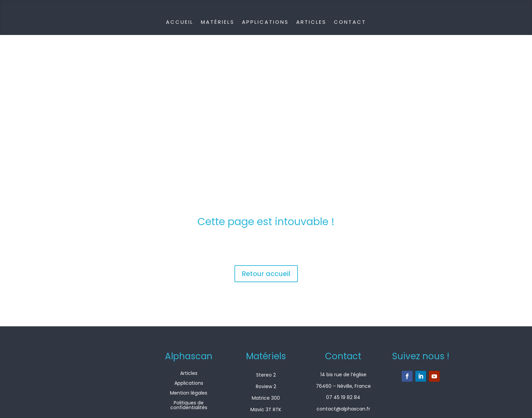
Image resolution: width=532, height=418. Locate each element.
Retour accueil (266, 274)
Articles (311, 22)
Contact (350, 22)
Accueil (180, 22)
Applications (265, 22)
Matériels (218, 22)
